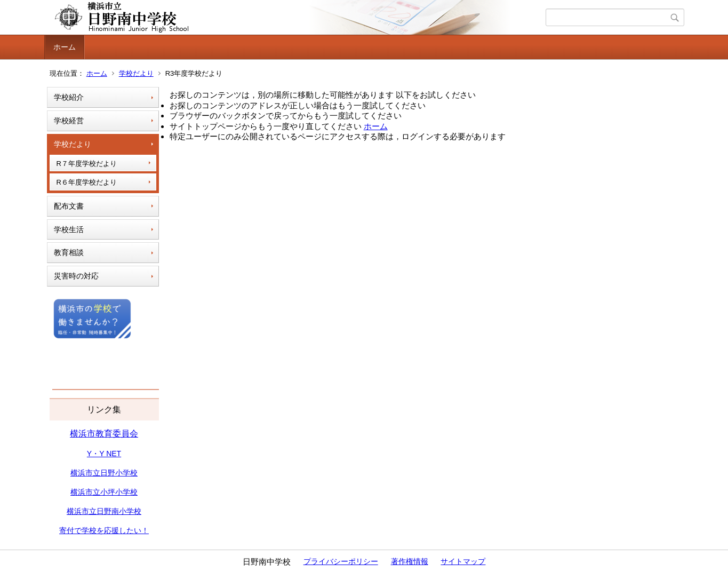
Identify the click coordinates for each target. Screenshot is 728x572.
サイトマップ (463, 561)
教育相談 (69, 252)
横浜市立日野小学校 (104, 473)
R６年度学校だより (87, 182)
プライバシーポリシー (341, 561)
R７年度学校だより (87, 164)
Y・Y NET (104, 454)
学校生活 (69, 229)
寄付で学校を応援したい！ (104, 530)
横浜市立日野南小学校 (104, 511)
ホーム (65, 47)
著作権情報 (410, 561)
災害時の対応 (76, 276)
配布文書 (69, 206)
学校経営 (69, 121)
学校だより (136, 73)
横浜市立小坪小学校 (104, 492)
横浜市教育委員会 (104, 434)
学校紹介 (69, 97)
